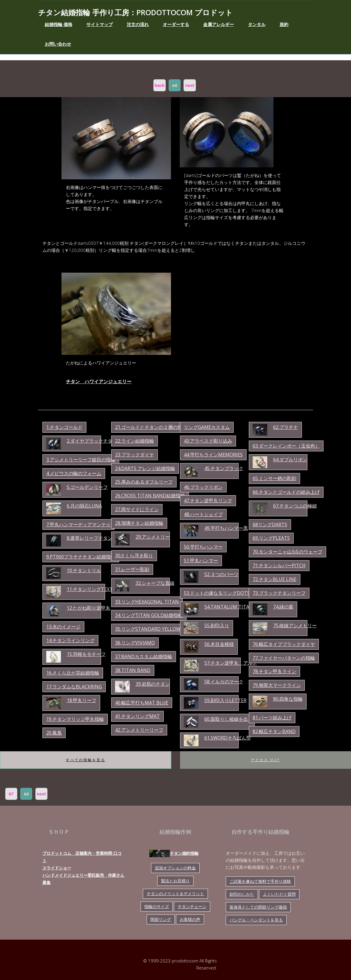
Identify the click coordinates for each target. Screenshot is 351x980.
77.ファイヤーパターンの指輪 (284, 658)
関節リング (161, 919)
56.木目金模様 (219, 644)
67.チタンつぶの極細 (295, 506)
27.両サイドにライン (137, 509)
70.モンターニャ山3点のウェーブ (287, 552)
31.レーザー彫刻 (132, 569)
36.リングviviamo (135, 643)
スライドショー (57, 868)
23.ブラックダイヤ (135, 455)
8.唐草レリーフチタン (90, 538)
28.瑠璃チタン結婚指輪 (139, 523)
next (190, 85)
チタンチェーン (192, 906)
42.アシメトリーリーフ (139, 730)
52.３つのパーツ (221, 574)
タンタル (257, 24)
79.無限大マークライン (277, 685)
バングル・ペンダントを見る (256, 920)
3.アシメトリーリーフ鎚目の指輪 (81, 460)
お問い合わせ (58, 44)
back (160, 85)
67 (11, 794)
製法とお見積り (175, 881)
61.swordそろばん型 (228, 738)
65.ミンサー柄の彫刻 (274, 478)
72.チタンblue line (275, 579)
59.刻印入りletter (225, 700)
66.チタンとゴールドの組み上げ (286, 492)
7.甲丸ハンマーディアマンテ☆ (78, 525)
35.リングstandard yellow (148, 629)
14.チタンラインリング (70, 640)
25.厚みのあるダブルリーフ (144, 482)
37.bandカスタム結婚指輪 (144, 656)
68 (175, 85)
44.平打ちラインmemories (213, 455)
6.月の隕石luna (84, 506)
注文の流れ (138, 24)
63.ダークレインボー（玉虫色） (286, 446)
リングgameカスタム (207, 427)
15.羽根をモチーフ (86, 654)
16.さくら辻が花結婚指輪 (73, 673)
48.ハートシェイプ (203, 514)
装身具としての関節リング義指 (258, 907)
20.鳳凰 (54, 733)
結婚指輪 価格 (59, 24)
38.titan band (133, 670)
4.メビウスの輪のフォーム (74, 473)
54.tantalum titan (229, 607)
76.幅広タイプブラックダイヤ (284, 644)
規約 (284, 24)
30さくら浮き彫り (134, 556)
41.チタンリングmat (137, 716)
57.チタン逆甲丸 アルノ (231, 663)
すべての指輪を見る (86, 760)
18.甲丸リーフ (82, 700)
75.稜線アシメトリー (295, 625)
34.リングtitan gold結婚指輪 (149, 615)
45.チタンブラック (224, 468)
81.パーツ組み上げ (272, 718)
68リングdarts (270, 525)
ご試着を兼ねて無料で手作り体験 (260, 881)
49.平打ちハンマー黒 (226, 528)
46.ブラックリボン (203, 487)
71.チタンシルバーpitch (279, 565)
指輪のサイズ (157, 906)
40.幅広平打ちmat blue (142, 703)
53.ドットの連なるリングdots (217, 593)
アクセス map (265, 760)
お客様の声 (190, 919)
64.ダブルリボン (290, 460)
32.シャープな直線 (155, 583)
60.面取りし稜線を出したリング (238, 719)
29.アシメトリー (153, 537)
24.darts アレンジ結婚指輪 (145, 468)
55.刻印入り (217, 625)
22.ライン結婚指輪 (135, 441)
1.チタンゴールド (64, 427)
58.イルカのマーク (224, 682)
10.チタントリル (84, 570)
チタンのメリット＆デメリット (175, 894)
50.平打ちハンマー (203, 547)
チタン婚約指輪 (174, 853)
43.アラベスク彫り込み (208, 441)
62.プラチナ (286, 427)
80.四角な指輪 (288, 699)
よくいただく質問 (279, 894)
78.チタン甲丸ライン (274, 671)
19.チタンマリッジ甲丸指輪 (75, 719)
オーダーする (176, 24)
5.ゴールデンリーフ (87, 487)
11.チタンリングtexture (94, 589)
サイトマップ (100, 24)
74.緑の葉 (283, 607)
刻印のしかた (242, 894)
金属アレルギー (219, 24)
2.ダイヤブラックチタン (92, 441)
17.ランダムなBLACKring (74, 687)
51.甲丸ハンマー (201, 561)
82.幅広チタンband (274, 731)
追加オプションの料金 (175, 868)
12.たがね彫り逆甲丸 (89, 608)
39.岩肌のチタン (153, 684)
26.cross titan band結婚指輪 (150, 496)
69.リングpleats (271, 538)
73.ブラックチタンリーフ (279, 593)
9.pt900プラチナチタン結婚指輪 (81, 557)
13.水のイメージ (63, 627)
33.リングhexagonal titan (147, 602)
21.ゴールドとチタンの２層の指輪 (151, 427)
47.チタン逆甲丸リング (208, 501)
